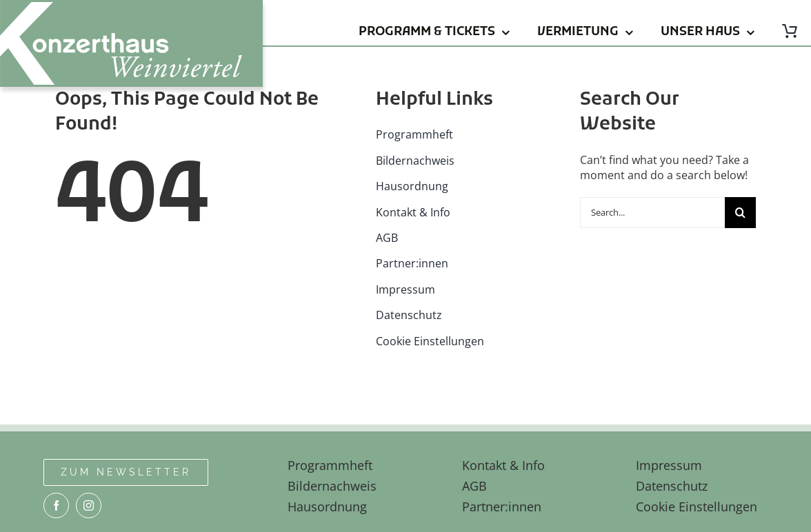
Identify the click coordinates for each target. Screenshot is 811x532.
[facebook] (56, 505)
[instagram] (89, 505)
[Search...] (652, 213)
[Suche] (740, 213)
